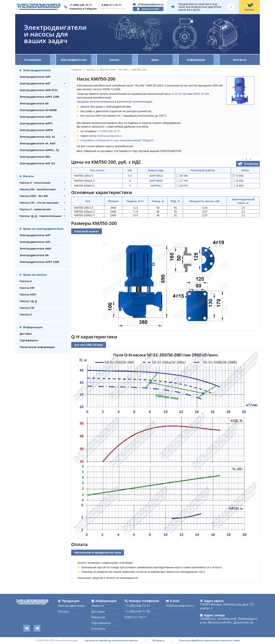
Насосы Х (26, 314)
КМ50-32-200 (201, 94)
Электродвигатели (71, 606)
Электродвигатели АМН (35, 249)
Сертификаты (29, 340)
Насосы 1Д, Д (28, 301)
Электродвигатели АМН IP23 (39, 90)
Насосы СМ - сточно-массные (39, 203)
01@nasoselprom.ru (151, 4)
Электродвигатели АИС (35, 83)
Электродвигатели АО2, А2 (37, 137)
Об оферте (158, 640)
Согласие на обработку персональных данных (111, 640)
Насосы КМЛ (28, 294)
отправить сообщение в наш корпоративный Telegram (117, 140)
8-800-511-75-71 (112, 5)
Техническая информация (37, 347)
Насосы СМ (27, 308)
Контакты (240, 60)
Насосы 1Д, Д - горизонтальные (40, 216)
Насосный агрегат (87, 231)
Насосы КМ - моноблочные (38, 189)
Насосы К (26, 281)
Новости (98, 606)
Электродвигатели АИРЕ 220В (39, 97)
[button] (64, 83)
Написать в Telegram (83, 9)
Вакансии (98, 617)
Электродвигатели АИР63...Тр (39, 150)
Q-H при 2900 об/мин (89, 345)
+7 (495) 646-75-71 (81, 5)
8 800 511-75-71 (136, 617)
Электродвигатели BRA (35, 157)
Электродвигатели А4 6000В (38, 110)
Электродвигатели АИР (35, 77)
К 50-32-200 (179, 94)
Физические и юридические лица (98, 552)
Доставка (26, 334)
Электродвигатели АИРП (36, 123)
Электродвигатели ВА (34, 103)
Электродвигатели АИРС (36, 117)
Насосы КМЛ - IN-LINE (34, 196)
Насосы (91, 70)
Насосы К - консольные (35, 183)
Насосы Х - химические (35, 209)
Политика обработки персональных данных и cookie (209, 640)
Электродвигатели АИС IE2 (37, 163)
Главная (76, 70)
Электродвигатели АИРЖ (36, 130)
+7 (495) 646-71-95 (137, 611)
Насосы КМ (27, 288)
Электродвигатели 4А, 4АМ (38, 143)
